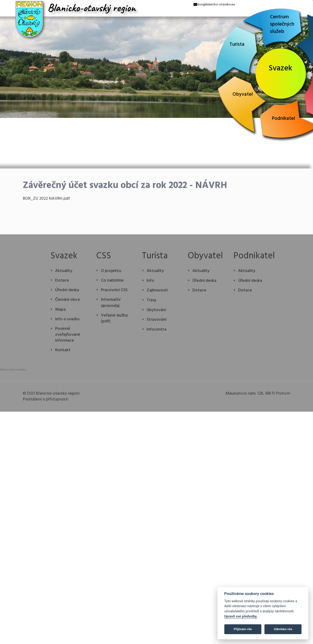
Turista (237, 44)
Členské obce (68, 374)
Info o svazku (67, 393)
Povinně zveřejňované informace (68, 409)
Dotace (62, 355)
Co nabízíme (112, 355)
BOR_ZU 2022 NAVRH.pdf (46, 273)
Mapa (60, 384)
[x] (4, 4)
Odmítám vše (283, 629)
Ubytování (156, 384)
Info (150, 355)
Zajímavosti (157, 365)
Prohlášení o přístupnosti (46, 474)
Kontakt (63, 424)
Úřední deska (67, 364)
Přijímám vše (243, 629)
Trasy (151, 374)
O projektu (111, 345)
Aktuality (64, 345)
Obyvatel (243, 94)
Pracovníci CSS (114, 364)
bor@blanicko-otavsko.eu (216, 5)
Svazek (281, 68)
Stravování (156, 394)
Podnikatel (283, 119)
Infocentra (156, 404)
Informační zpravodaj (111, 377)
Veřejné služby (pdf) (114, 393)
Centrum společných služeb (282, 24)
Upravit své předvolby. (241, 616)
